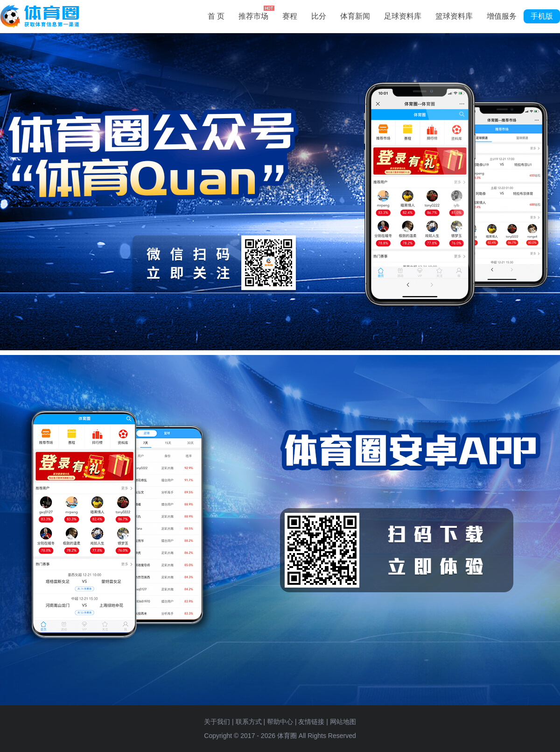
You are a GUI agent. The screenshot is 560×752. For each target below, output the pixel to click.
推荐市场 (256, 15)
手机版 (542, 16)
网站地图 (343, 722)
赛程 (290, 16)
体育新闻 (355, 16)
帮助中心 (280, 722)
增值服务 (502, 16)
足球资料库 (403, 16)
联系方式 (249, 722)
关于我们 (217, 722)
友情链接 (311, 722)
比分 (319, 16)
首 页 (216, 16)
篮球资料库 (454, 16)
